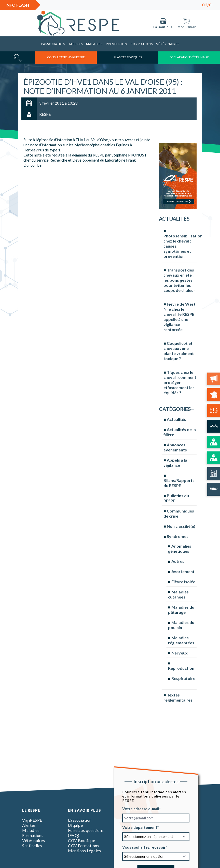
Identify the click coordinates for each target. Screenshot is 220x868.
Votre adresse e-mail (141, 808)
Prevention (117, 44)
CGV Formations (84, 845)
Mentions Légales (84, 851)
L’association (53, 44)
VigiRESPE (32, 820)
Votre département (140, 827)
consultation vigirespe (66, 57)
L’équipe (75, 825)
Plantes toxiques (128, 57)
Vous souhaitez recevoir (144, 847)
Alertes (76, 44)
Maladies (94, 44)
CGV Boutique (81, 840)
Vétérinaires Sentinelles (33, 843)
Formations (142, 44)
